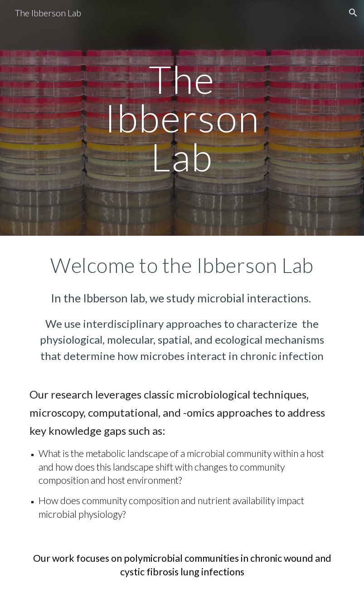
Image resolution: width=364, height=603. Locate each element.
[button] (353, 13)
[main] (182, 118)
